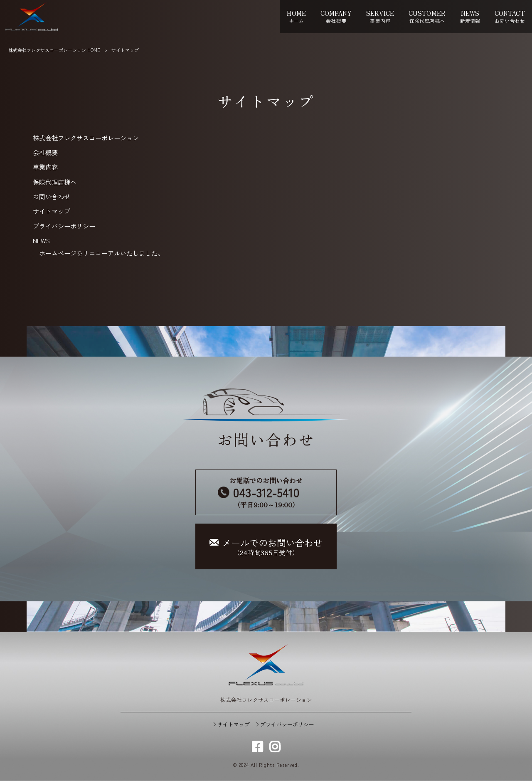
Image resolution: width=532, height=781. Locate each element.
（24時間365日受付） (266, 547)
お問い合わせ (52, 196)
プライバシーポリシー (64, 226)
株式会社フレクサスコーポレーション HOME (54, 50)
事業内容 (45, 167)
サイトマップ (52, 211)
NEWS (41, 240)
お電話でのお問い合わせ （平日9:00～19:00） (266, 492)
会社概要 (45, 152)
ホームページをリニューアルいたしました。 (101, 253)
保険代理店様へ (55, 182)
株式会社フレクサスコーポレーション (86, 138)
